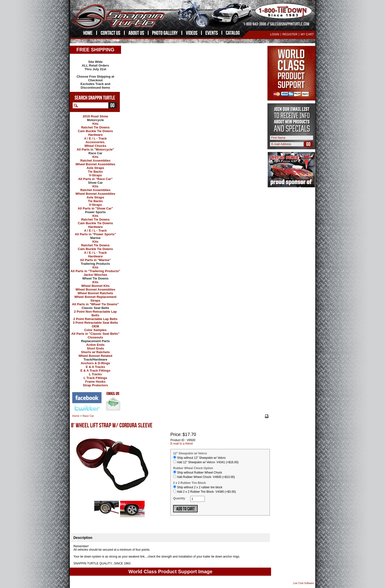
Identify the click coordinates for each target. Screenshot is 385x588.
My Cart (307, 34)
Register (290, 34)
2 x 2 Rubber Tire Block (189, 483)
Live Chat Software (304, 583)
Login (275, 34)
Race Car (88, 416)
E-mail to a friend (182, 444)
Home (76, 416)
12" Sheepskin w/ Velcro (190, 453)
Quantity (179, 498)
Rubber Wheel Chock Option (193, 468)
